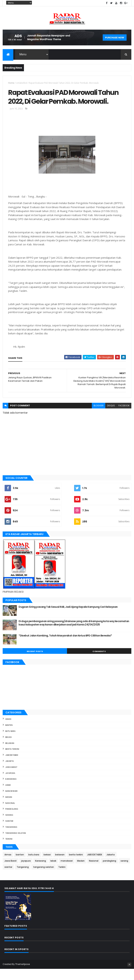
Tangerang (11, 838)
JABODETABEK (12, 766)
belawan (10, 754)
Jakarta (9, 772)
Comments (99, 662)
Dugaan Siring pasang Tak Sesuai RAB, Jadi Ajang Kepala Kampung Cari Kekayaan (68, 618)
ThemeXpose (23, 975)
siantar (9, 832)
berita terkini (12, 760)
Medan (9, 808)
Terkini (9, 850)
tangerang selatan (16, 844)
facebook (124, 417)
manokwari (11, 802)
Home (11, 83)
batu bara (10, 742)
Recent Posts (35, 662)
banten (9, 736)
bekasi (9, 748)
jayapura (10, 784)
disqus (111, 417)
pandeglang (12, 820)
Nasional (10, 814)
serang (9, 826)
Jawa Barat (11, 778)
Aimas (8, 730)
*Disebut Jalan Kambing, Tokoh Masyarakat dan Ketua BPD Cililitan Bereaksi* (65, 647)
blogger (99, 417)
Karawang (11, 790)
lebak (8, 796)
